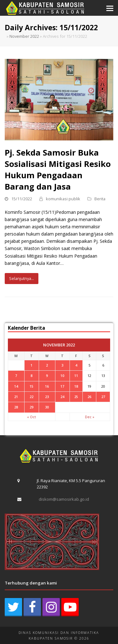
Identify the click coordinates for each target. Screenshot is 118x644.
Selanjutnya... (22, 278)
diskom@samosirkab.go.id (64, 499)
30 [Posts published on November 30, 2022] (47, 407)
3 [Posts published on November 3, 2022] (62, 365)
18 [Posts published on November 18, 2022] (76, 386)
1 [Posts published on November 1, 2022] (31, 365)
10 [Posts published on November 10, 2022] (62, 376)
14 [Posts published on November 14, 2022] (16, 386)
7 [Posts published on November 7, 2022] (16, 376)
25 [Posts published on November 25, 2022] (76, 397)
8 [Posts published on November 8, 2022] (31, 376)
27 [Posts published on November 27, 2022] (103, 397)
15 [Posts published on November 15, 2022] (31, 386)
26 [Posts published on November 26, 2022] (89, 397)
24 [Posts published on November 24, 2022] (62, 397)
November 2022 (24, 36)
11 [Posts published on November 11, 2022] (76, 376)
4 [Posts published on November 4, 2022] (76, 365)
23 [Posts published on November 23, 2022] (47, 397)
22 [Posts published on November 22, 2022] (31, 397)
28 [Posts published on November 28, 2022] (16, 407)
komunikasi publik (63, 199)
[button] (110, 8)
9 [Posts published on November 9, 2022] (47, 376)
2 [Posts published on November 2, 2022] (47, 365)
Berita (100, 199)
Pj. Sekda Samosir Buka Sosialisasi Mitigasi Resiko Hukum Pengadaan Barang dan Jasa (58, 170)
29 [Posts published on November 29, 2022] (31, 407)
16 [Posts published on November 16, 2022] (47, 386)
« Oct (31, 417)
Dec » (90, 417)
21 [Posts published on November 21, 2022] (16, 397)
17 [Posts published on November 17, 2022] (62, 386)
